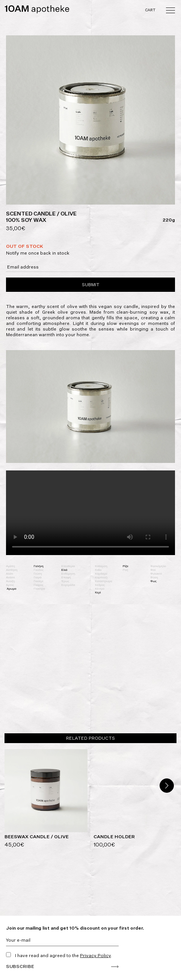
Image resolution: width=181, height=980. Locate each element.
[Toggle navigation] (170, 10)
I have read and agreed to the (59, 955)
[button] (167, 786)
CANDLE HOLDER (114, 837)
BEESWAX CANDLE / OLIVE (37, 837)
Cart (151, 10)
